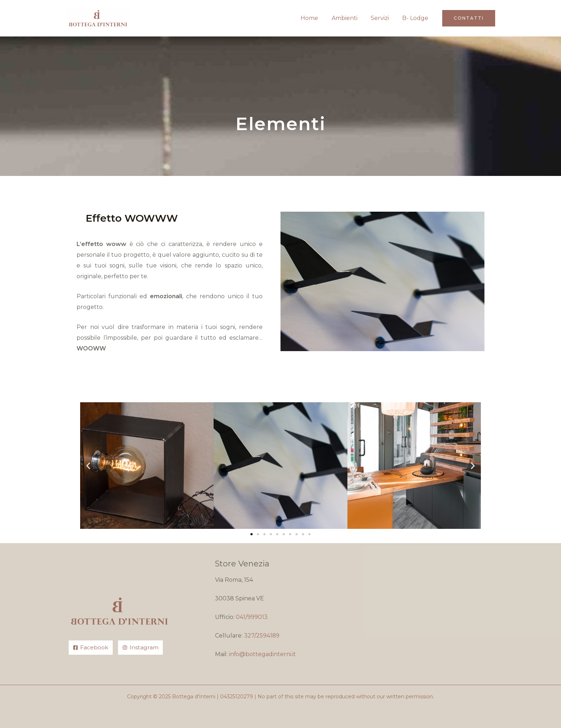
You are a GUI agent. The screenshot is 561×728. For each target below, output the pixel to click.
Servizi (383, 18)
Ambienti (349, 18)
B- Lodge (416, 18)
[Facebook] (91, 648)
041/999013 (252, 617)
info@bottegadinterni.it (263, 654)
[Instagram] (140, 648)
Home (316, 18)
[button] (469, 18)
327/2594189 (262, 636)
